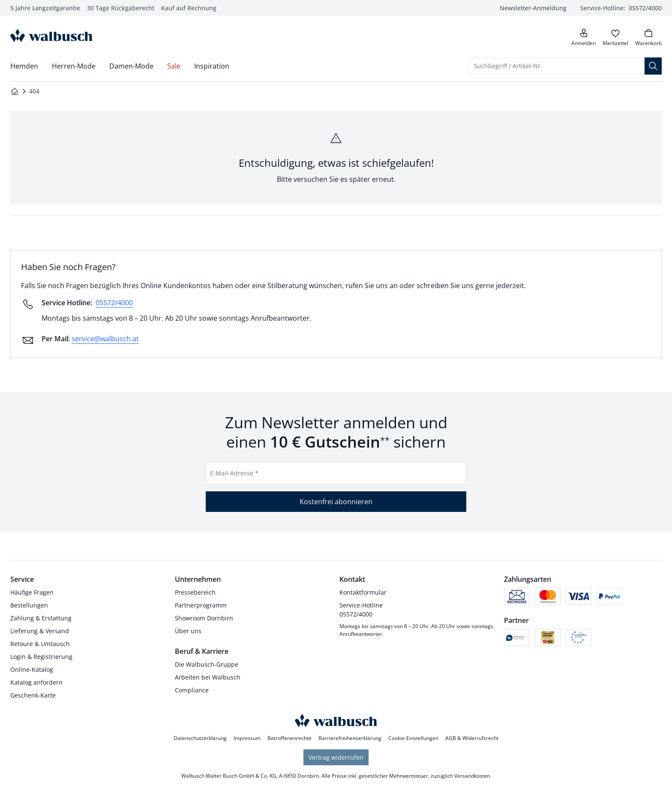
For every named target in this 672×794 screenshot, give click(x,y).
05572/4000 (114, 303)
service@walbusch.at (105, 339)
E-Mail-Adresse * (234, 473)
